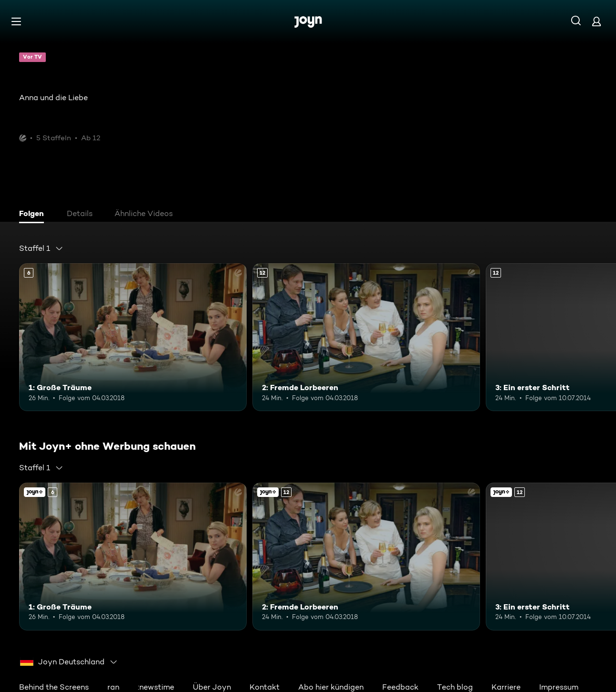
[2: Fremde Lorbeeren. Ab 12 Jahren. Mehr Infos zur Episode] (366, 337)
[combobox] (41, 248)
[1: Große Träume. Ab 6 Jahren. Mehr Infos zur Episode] (133, 337)
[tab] (34, 215)
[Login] (596, 21)
